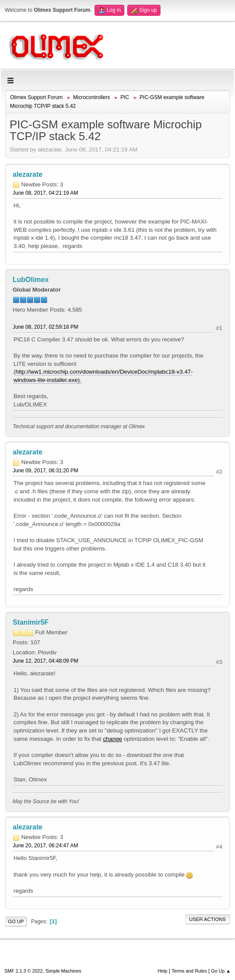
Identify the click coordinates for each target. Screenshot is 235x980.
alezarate (27, 174)
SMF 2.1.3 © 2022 (24, 971)
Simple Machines (63, 971)
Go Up (16, 922)
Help (163, 971)
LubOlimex (31, 280)
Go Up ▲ (221, 971)
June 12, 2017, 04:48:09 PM (46, 661)
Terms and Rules (189, 971)
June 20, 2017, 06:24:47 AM (45, 846)
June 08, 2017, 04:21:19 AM (45, 193)
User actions (208, 919)
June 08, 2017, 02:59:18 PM (46, 327)
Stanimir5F (31, 622)
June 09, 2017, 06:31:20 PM (46, 471)
